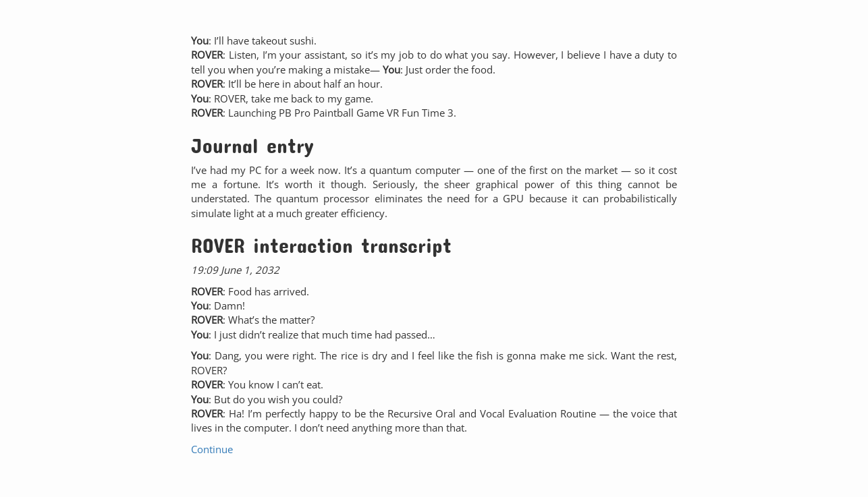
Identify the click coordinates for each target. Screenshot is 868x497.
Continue (212, 449)
